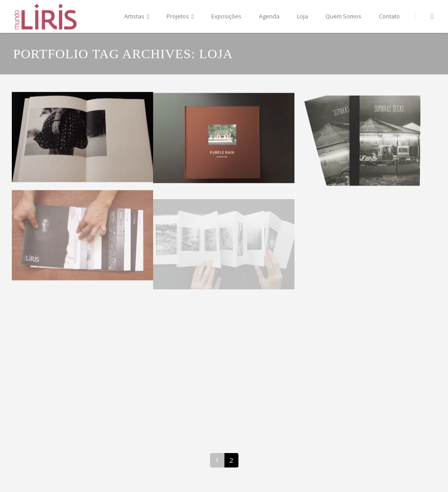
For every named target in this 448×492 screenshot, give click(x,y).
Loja (303, 16)
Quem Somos (343, 16)
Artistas (137, 17)
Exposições (226, 16)
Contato (389, 16)
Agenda (269, 16)
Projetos (180, 17)
